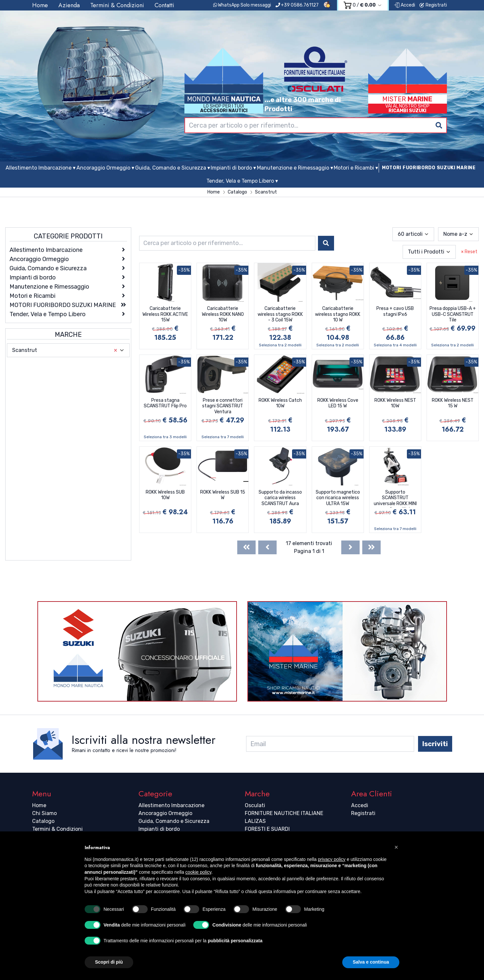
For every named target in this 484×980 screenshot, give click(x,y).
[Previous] (267, 547)
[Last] (371, 547)
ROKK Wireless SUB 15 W (223, 495)
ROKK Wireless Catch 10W (280, 403)
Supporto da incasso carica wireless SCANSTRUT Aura (280, 498)
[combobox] (316, 125)
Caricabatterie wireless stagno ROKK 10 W (338, 314)
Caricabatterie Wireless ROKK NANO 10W (223, 314)
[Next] (350, 547)
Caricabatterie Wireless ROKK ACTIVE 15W (165, 314)
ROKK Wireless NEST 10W (395, 403)
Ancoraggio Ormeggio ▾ (105, 168)
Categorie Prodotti (68, 236)
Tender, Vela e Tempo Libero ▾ (242, 181)
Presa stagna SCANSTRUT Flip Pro (165, 403)
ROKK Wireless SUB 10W (165, 495)
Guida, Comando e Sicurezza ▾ (173, 168)
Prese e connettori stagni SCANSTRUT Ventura (223, 406)
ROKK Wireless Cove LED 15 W (338, 403)
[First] (246, 547)
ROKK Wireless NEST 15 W (453, 403)
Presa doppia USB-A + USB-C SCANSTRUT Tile (453, 314)
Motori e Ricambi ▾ (356, 168)
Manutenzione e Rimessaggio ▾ (295, 168)
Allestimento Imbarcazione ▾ (41, 168)
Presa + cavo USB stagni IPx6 (395, 311)
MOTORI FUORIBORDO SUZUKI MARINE (429, 168)
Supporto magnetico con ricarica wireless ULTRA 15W (338, 498)
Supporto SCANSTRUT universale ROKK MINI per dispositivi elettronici (395, 499)
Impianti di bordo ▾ (233, 168)
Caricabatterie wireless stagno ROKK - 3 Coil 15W (280, 314)
